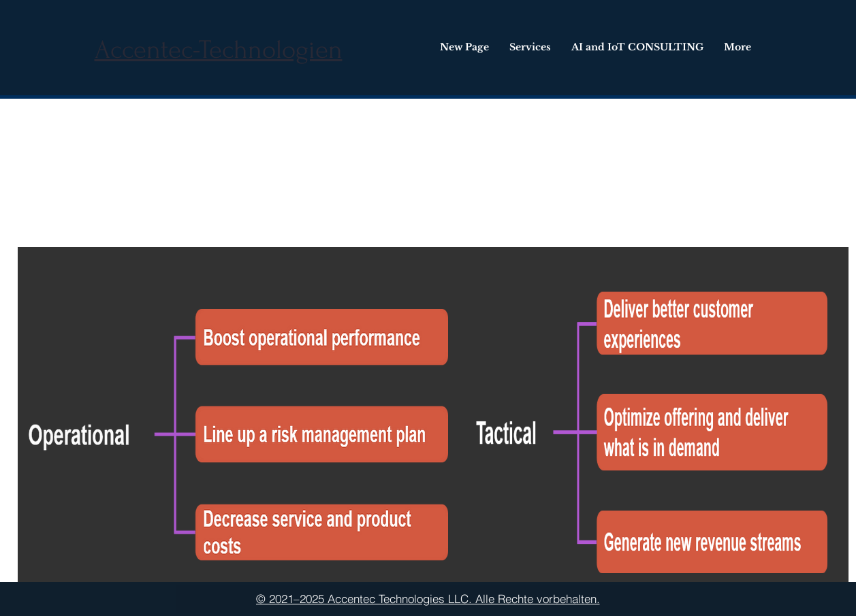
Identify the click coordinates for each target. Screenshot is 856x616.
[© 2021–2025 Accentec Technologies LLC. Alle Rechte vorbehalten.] (428, 599)
